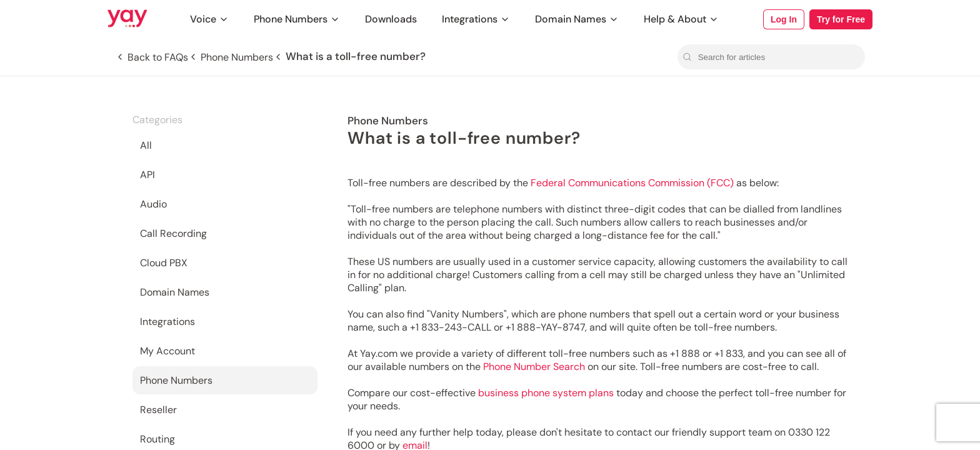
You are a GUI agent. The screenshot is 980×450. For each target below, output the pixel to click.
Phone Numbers (297, 19)
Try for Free (841, 19)
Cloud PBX (164, 263)
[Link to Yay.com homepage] (127, 19)
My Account (167, 351)
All (146, 145)
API (147, 175)
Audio (153, 204)
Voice (209, 19)
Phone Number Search (534, 367)
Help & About (681, 19)
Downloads (391, 19)
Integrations (476, 19)
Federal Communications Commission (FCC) (632, 183)
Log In (784, 19)
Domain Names (577, 19)
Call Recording (173, 233)
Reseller (158, 410)
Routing (157, 439)
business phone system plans (546, 393)
